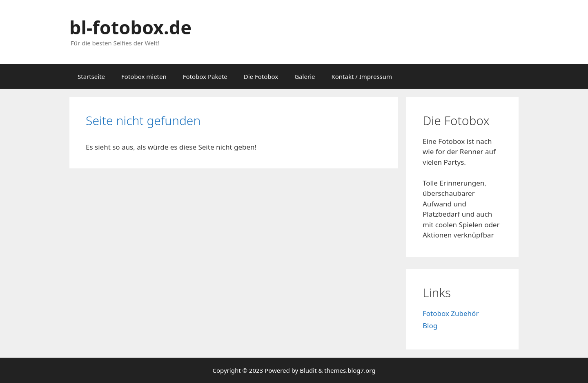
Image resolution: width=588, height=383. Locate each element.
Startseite (91, 76)
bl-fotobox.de (130, 27)
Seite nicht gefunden (143, 120)
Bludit (308, 370)
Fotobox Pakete (205, 76)
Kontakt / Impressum (362, 76)
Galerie (305, 76)
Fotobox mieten (144, 76)
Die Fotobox (261, 76)
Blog (430, 326)
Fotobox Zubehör (451, 313)
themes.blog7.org (350, 370)
